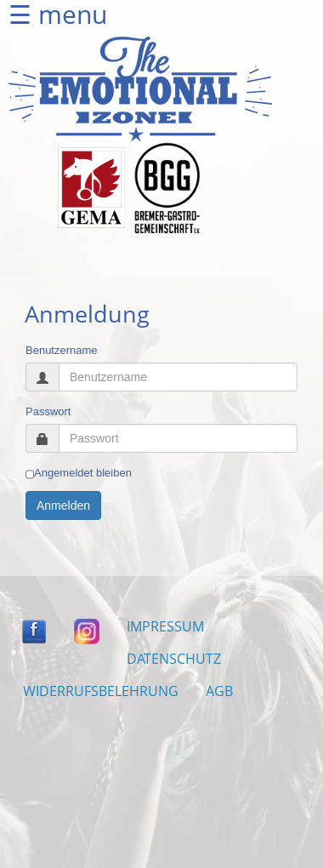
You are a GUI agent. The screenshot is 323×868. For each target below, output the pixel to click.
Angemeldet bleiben (79, 473)
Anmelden (63, 505)
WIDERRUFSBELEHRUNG (101, 691)
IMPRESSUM (165, 626)
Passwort (48, 411)
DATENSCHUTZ (174, 659)
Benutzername (62, 350)
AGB (219, 691)
